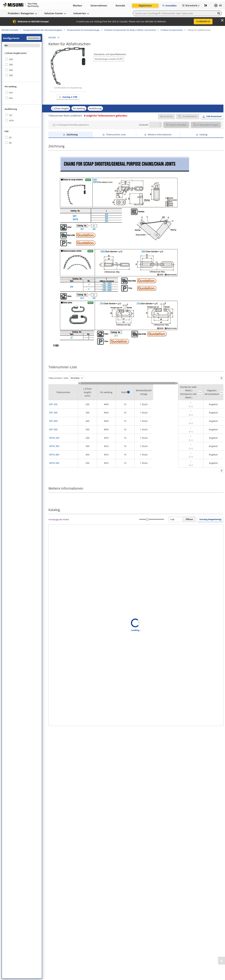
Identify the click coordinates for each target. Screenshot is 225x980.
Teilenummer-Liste (116, 135)
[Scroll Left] (79, 383)
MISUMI (52, 37)
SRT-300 (53, 413)
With (11, 98)
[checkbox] (22, 59)
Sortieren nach (200, 392)
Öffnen (189, 519)
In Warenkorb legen (206, 125)
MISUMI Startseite (10, 30)
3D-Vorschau (166, 116)
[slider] (147, 519)
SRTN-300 (54, 446)
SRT (11, 115)
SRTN (11, 121)
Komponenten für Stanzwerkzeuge (83, 30)
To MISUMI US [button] (203, 21)
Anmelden (169, 6)
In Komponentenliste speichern (73, 125)
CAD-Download (214, 116)
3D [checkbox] (10, 143)
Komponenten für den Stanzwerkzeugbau (43, 30)
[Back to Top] (221, 961)
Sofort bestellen (176, 125)
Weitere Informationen (160, 135)
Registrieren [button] (145, 6)
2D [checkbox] (10, 137)
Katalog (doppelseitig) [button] (210, 519)
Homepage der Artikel (59, 519)
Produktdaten (188, 116)
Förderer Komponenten (172, 30)
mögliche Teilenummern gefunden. (106, 116)
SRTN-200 (54, 438)
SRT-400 (53, 421)
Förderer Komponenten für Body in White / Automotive (130, 30)
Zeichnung (72, 135)
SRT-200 (53, 404)
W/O (11, 93)
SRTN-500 (54, 463)
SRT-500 (53, 429)
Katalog (70, 97)
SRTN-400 (54, 455)
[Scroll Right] (177, 383)
